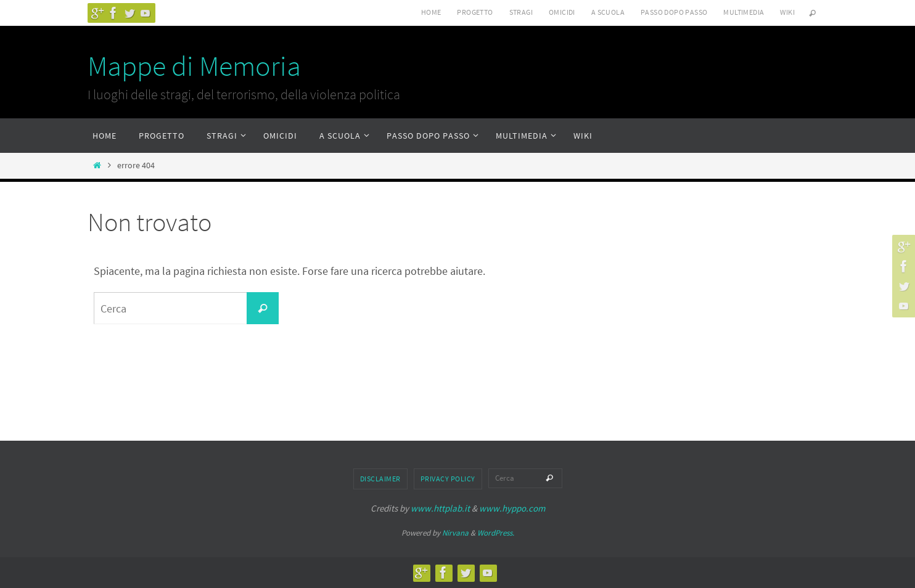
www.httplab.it (440, 508)
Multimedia (744, 12)
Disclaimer (380, 479)
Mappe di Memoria (194, 66)
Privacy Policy (448, 479)
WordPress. (496, 533)
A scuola (608, 12)
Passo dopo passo (674, 12)
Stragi (521, 12)
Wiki (787, 12)
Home (431, 12)
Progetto (475, 12)
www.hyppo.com (512, 508)
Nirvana (455, 533)
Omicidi (562, 12)
